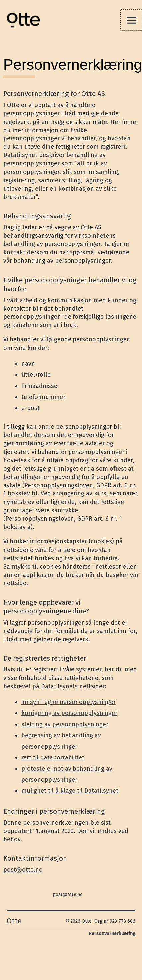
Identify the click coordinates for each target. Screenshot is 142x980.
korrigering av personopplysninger (69, 713)
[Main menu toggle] (131, 20)
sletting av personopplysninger (65, 724)
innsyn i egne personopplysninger (69, 702)
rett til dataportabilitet (53, 757)
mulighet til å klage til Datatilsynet (70, 791)
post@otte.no (23, 870)
